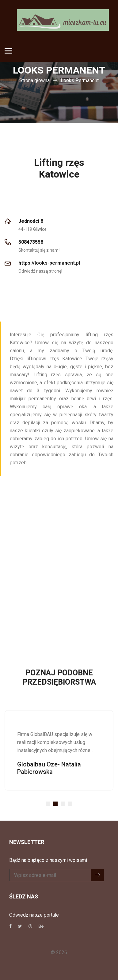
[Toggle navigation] (8, 52)
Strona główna (34, 80)
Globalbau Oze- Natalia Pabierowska (49, 768)
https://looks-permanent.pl (49, 263)
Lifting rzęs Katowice (59, 168)
